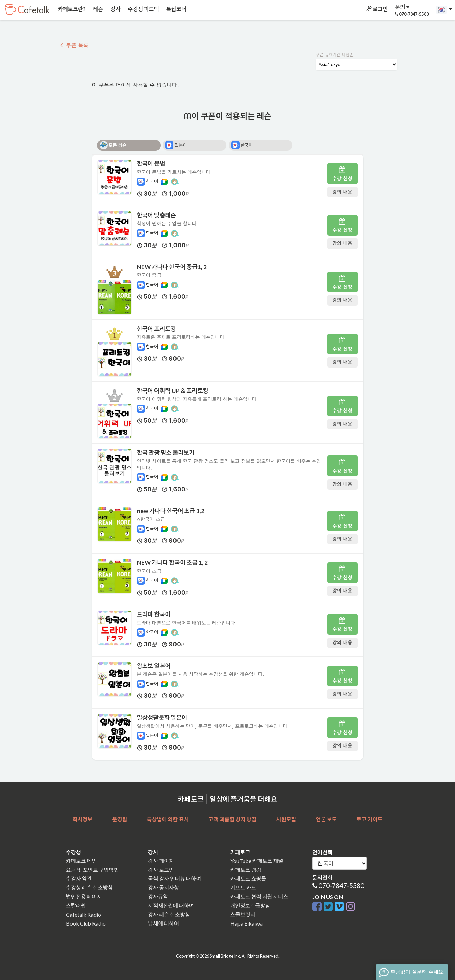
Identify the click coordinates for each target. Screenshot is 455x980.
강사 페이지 (161, 861)
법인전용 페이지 (84, 897)
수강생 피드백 (143, 9)
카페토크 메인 (81, 861)
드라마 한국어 (154, 614)
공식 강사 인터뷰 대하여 (174, 879)
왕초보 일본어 (154, 666)
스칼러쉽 (76, 905)
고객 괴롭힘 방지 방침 (232, 819)
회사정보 (82, 819)
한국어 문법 (151, 164)
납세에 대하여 (163, 923)
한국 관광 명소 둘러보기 (166, 453)
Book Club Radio (86, 923)
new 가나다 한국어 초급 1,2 (171, 511)
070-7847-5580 (341, 885)
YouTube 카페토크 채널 (257, 861)
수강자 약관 (79, 879)
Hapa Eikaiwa (246, 923)
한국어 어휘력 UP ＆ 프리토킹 (173, 391)
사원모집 (286, 819)
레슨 (98, 9)
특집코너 (176, 9)
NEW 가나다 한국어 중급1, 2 (172, 267)
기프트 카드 (243, 887)
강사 (115, 9)
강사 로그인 (161, 870)
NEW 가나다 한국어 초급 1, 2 (172, 563)
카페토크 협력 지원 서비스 (259, 897)
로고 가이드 (370, 819)
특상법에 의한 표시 (168, 819)
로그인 (376, 9)
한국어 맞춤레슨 (157, 215)
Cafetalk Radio (84, 915)
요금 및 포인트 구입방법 (92, 870)
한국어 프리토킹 (157, 329)
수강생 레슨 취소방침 (89, 887)
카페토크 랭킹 (246, 870)
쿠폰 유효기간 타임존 (335, 55)
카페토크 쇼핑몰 (248, 879)
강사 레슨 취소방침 (169, 915)
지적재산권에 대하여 (171, 905)
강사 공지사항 (163, 887)
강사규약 (158, 897)
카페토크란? (71, 9)
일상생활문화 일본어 (162, 718)
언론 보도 (326, 819)
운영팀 (120, 819)
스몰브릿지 (243, 915)
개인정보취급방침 (250, 905)
